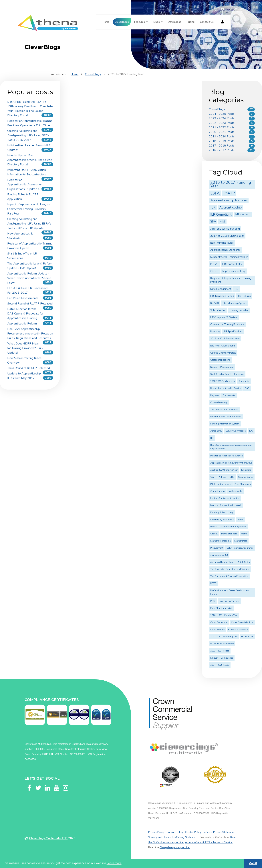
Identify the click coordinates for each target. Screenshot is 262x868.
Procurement (217, 548)
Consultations (218, 491)
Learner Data (241, 541)
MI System (243, 214)
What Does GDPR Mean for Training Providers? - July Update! (25, 348)
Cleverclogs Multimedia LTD (48, 838)
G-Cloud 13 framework (222, 644)
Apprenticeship (230, 207)
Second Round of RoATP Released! (30, 304)
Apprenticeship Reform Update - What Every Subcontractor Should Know (29, 278)
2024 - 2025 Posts (222, 114)
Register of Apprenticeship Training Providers (231, 280)
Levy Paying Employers (222, 520)
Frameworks (229, 395)
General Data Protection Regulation (228, 527)
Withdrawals (235, 491)
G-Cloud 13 (247, 637)
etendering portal (219, 555)
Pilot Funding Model (221, 484)
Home (106, 22)
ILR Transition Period (222, 296)
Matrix (244, 534)
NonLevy (215, 332)
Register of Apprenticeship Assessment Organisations (231, 447)
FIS (236, 289)
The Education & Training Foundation (229, 576)
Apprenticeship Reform (22, 324)
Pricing (191, 22)
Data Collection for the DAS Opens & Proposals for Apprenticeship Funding (25, 314)
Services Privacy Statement (219, 832)
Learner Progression (221, 541)
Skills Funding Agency (235, 303)
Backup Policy (175, 832)
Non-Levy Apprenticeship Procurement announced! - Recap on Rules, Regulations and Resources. (30, 334)
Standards (244, 381)
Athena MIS (216, 431)
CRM (232, 477)
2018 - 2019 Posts (222, 141)
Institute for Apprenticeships (225, 498)
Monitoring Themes (229, 601)
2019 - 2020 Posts (222, 137)
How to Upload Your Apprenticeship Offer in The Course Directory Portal (30, 160)
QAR (213, 477)
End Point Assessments (23, 298)
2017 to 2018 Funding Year (227, 236)
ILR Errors (246, 470)
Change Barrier (246, 477)
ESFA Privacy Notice (236, 431)
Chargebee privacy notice (175, 847)
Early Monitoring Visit (221, 608)
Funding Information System (225, 424)
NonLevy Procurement (222, 367)
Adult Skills (244, 562)
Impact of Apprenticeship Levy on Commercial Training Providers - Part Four (29, 209)
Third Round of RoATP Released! (29, 368)
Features (140, 22)
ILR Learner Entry (232, 264)
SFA (213, 221)
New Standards (243, 484)
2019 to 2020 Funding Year (224, 470)
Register (215, 395)
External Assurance (238, 630)
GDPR (240, 520)
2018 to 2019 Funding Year (225, 339)
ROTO (213, 583)
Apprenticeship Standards (225, 250)
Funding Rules (218, 512)
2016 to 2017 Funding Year (231, 184)
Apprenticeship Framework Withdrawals (231, 463)
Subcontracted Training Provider (229, 257)
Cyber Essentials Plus (242, 622)
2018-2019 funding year (223, 381)
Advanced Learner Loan (222, 562)
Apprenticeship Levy (234, 271)
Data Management (221, 289)
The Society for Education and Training (230, 569)
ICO (251, 431)
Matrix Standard (229, 534)
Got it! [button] (253, 863)
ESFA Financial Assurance (240, 548)
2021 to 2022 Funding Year (224, 637)
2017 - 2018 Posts (222, 146)
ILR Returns (244, 296)
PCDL (213, 601)
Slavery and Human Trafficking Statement (173, 837)
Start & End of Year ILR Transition (227, 374)
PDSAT (215, 264)
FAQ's (156, 22)
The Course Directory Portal (224, 410)
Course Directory (219, 402)
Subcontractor (218, 310)
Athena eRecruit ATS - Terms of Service (209, 842)
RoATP (229, 193)
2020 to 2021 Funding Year (224, 615)
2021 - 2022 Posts (222, 127)
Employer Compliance (222, 658)
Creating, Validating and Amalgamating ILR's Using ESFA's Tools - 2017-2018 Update (29, 224)
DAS (247, 388)
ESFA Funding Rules (222, 243)
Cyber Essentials (219, 622)
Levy (231, 512)
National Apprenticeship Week (226, 505)
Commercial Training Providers (227, 324)
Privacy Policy (156, 832)
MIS (222, 221)
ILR (213, 207)
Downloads (175, 22)
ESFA (215, 193)
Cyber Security (217, 630)
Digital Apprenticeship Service (226, 388)
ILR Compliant (221, 215)
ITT (212, 438)
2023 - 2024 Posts (222, 118)
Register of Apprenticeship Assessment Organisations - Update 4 (25, 185)
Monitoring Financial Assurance (227, 456)
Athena (223, 477)
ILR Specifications (233, 332)
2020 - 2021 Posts (222, 132)
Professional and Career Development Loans (230, 592)
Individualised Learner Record (226, 417)
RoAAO (215, 303)
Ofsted (214, 271)
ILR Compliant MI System (224, 317)
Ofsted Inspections (220, 360)
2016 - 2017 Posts (222, 150)
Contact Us (207, 22)
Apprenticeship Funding (225, 229)
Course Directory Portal (223, 353)
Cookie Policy (193, 832)
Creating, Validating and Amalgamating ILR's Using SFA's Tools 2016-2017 (28, 135)
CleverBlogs (122, 22)
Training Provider (239, 310)
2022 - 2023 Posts (222, 123)
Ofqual (214, 534)
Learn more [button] (114, 863)
